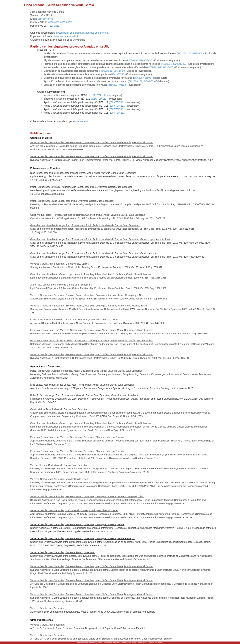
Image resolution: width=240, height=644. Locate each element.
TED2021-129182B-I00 (161, 67)
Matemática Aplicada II (66, 36)
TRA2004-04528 (117, 85)
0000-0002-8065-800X (60, 22)
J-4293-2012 (53, 26)
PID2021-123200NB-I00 (174, 64)
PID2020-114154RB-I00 (112, 71)
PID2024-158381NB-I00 (190, 53)
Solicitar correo (45, 19)
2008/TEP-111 (117, 106)
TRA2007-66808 (142, 78)
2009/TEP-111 (117, 102)
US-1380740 (118, 74)
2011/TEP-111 (99, 95)
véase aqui (83, 121)
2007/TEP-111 (117, 109)
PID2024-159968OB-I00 (140, 60)
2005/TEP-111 (117, 113)
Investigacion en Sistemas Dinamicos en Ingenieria (82, 33)
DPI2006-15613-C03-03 (141, 81)
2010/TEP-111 (99, 99)
